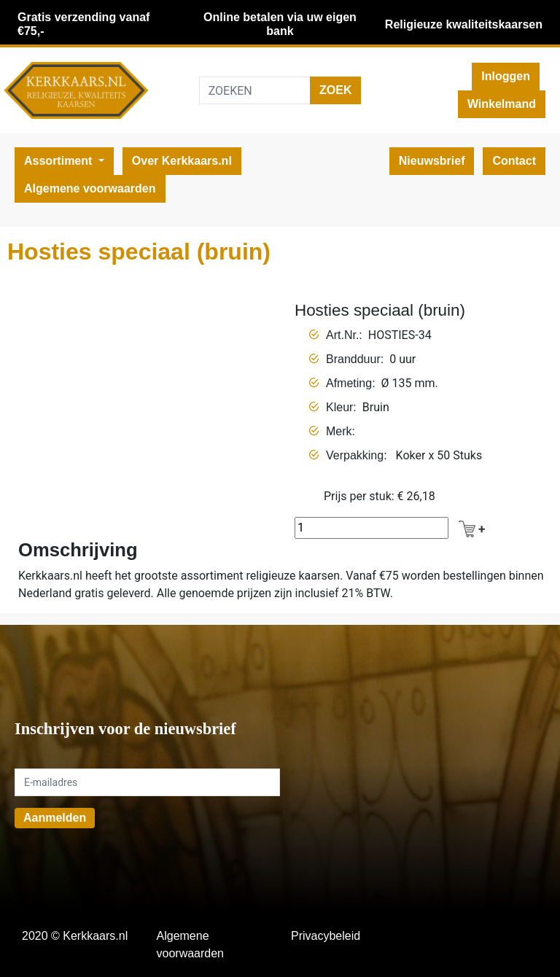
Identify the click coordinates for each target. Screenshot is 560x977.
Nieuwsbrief (432, 161)
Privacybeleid (326, 936)
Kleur (339, 407)
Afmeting (349, 383)
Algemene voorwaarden (90, 188)
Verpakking (355, 455)
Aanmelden (55, 818)
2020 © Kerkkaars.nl (75, 936)
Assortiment (60, 161)
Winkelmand (502, 104)
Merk (339, 431)
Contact (514, 161)
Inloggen (506, 76)
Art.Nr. (342, 335)
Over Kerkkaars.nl (182, 161)
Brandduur (353, 359)
